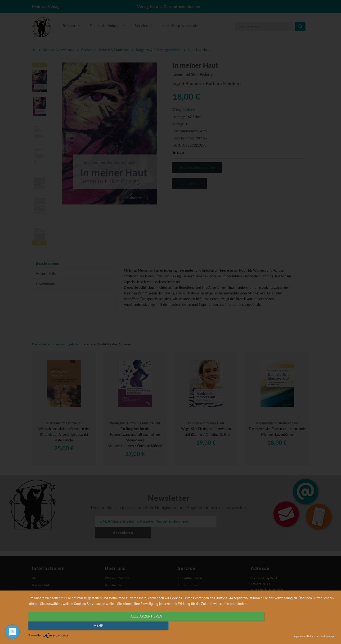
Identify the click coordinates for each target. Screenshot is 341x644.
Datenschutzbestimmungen (322, 636)
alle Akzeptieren (136, 627)
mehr (290, 627)
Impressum (300, 636)
